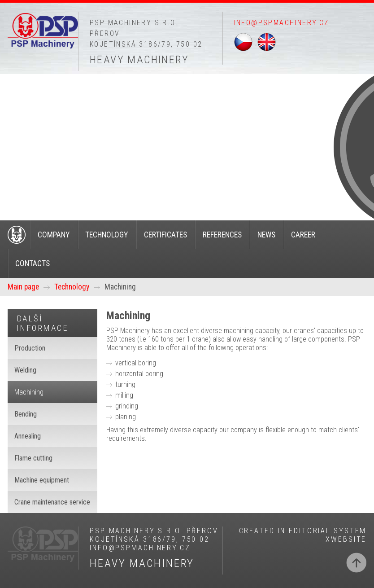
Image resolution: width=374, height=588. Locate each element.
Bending (26, 414)
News (266, 235)
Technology (107, 235)
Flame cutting (33, 458)
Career (303, 235)
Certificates (165, 235)
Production (30, 348)
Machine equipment (42, 480)
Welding (25, 370)
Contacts (33, 263)
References (222, 235)
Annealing (28, 436)
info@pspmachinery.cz (282, 23)
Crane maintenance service (52, 502)
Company (54, 235)
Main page (23, 287)
